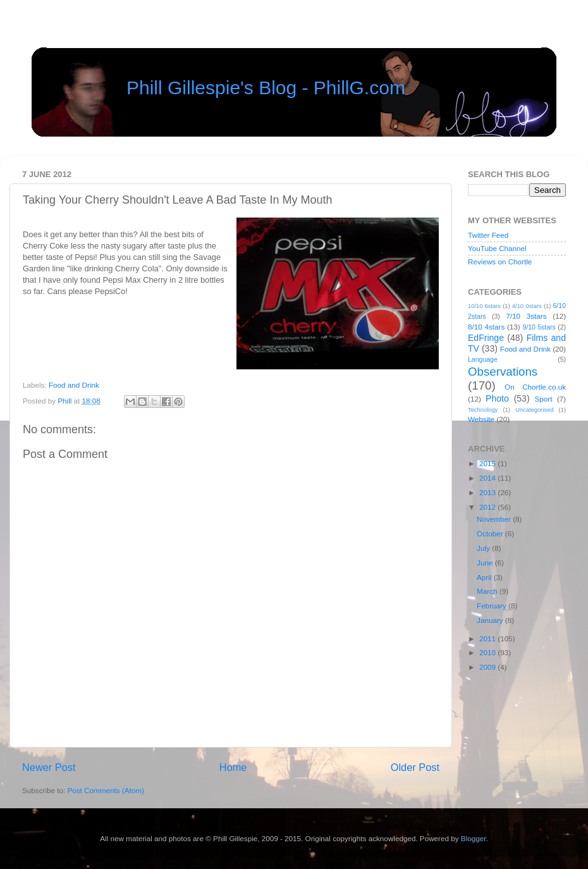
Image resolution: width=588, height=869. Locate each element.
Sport (544, 399)
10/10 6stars (484, 306)
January (491, 620)
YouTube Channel (497, 248)
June (486, 563)
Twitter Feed (488, 235)
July (484, 548)
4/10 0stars (527, 306)
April (485, 577)
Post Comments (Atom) (105, 790)
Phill (65, 401)
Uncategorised (534, 410)
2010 (488, 652)
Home (233, 767)
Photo (497, 398)
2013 (488, 492)
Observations (503, 372)
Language (483, 359)
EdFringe (486, 338)
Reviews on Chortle (500, 262)
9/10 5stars (539, 327)
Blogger (474, 838)
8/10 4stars (486, 327)
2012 (488, 507)
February (493, 606)
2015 (488, 463)
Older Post (415, 767)
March (488, 591)
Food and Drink (74, 385)
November (495, 519)
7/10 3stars (526, 316)
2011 (488, 638)
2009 (488, 667)
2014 (488, 478)
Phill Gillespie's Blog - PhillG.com (266, 88)
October (491, 533)
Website (481, 419)
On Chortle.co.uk (535, 387)
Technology (483, 410)
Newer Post (49, 767)
